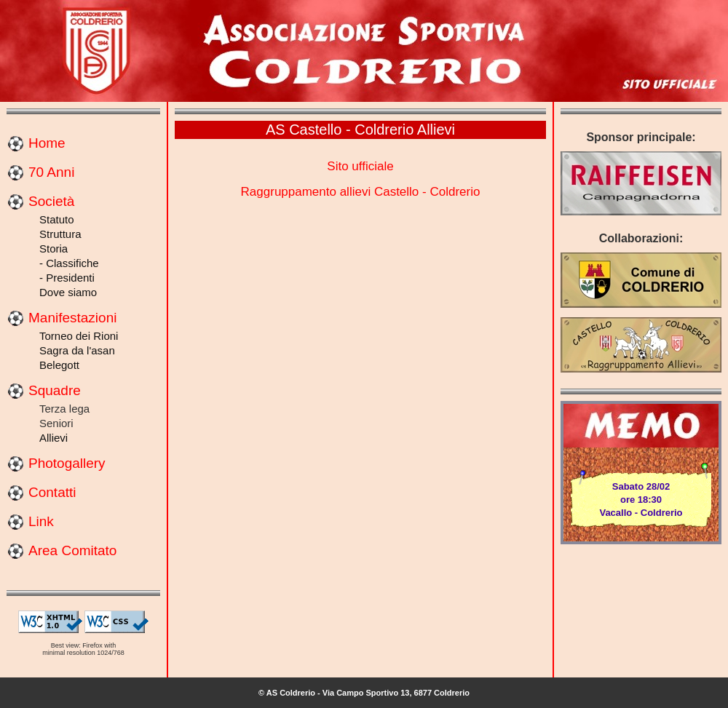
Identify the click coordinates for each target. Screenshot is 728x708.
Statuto (57, 219)
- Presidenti (67, 278)
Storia (54, 248)
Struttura (60, 234)
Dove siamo (68, 292)
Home (47, 143)
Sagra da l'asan (77, 350)
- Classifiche (69, 263)
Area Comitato (72, 550)
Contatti (52, 492)
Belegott (59, 365)
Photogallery (67, 463)
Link (41, 521)
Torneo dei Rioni (79, 336)
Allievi (54, 438)
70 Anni (51, 172)
